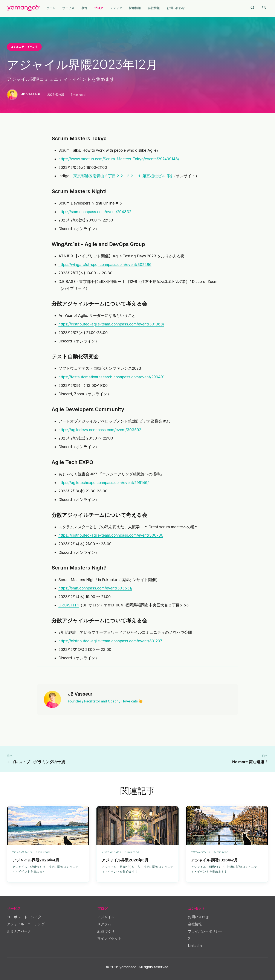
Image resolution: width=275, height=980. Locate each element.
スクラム (104, 924)
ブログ (99, 8)
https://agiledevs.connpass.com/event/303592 (100, 430)
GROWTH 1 (69, 605)
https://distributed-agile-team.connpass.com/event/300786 (111, 535)
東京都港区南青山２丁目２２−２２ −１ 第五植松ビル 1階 (123, 176)
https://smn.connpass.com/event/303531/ (95, 588)
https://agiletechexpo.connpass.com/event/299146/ (104, 483)
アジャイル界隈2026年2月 (214, 860)
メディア (116, 8)
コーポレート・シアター (26, 917)
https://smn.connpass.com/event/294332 (95, 212)
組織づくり (106, 931)
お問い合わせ (176, 8)
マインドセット (109, 938)
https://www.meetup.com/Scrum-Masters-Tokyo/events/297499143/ (119, 159)
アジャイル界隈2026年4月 (36, 860)
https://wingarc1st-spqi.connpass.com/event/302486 (105, 265)
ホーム (51, 8)
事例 (84, 8)
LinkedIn (195, 946)
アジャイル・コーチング (26, 924)
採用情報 (135, 8)
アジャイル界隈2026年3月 (125, 860)
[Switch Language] (264, 8)
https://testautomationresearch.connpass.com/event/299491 (111, 377)
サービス (68, 8)
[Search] (252, 8)
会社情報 (154, 8)
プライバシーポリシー (205, 931)
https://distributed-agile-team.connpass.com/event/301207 (110, 641)
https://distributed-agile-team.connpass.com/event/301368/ (111, 324)
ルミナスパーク (19, 931)
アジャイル (106, 917)
